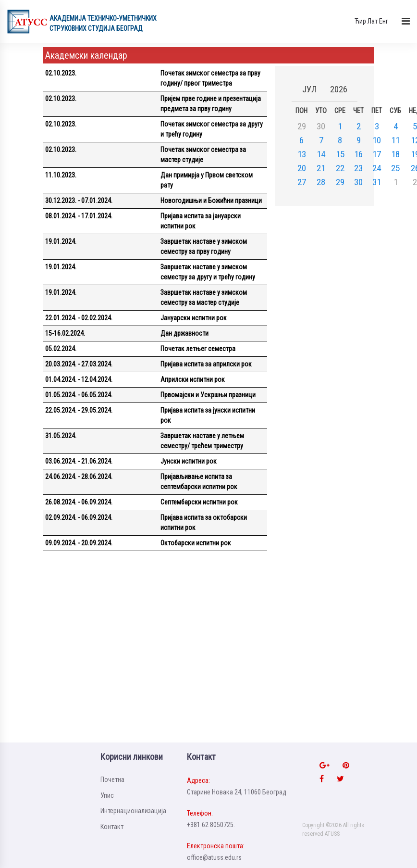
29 (340, 182)
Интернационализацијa (133, 811)
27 (302, 182)
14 (321, 154)
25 (395, 168)
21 (321, 168)
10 (377, 140)
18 (395, 154)
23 (358, 168)
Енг (384, 21)
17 (377, 154)
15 (340, 154)
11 (395, 140)
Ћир (360, 21)
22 (340, 168)
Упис (107, 795)
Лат (373, 21)
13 (302, 154)
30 (358, 182)
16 (358, 154)
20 (302, 168)
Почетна (112, 780)
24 (377, 168)
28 (321, 182)
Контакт (112, 827)
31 (377, 182)
